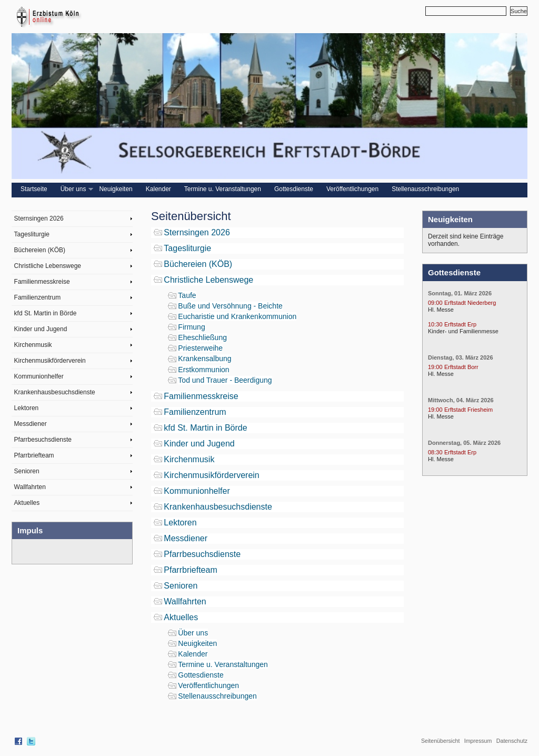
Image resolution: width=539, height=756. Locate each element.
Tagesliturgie (32, 234)
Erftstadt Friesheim (468, 410)
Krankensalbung (204, 359)
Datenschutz (512, 741)
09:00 (435, 303)
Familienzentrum (38, 297)
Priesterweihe (200, 348)
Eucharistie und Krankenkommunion (237, 316)
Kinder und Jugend (41, 329)
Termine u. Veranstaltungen (223, 189)
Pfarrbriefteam (34, 455)
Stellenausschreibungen (425, 189)
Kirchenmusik (33, 345)
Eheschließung (202, 337)
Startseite (34, 189)
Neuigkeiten (116, 189)
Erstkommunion (203, 370)
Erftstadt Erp (460, 324)
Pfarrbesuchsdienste (43, 440)
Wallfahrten (30, 487)
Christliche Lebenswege (48, 266)
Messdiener (31, 424)
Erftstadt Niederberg (470, 303)
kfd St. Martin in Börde (46, 313)
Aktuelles (27, 503)
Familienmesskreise (42, 282)
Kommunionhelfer (39, 376)
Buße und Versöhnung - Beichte (230, 306)
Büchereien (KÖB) (40, 250)
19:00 (435, 367)
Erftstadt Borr (461, 367)
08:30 (435, 452)
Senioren (27, 471)
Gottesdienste (294, 189)
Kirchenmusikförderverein (50, 361)
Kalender (158, 189)
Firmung (191, 327)
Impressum (478, 741)
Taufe (187, 295)
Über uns (76, 189)
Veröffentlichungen (352, 189)
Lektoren (27, 408)
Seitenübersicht (440, 741)
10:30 (435, 324)
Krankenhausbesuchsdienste (55, 392)
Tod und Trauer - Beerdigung (225, 380)
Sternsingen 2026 (39, 218)
